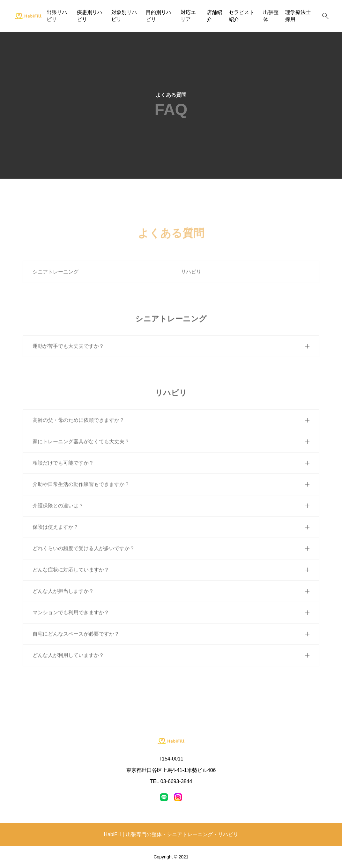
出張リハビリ (57, 16)
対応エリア (188, 16)
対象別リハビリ (124, 16)
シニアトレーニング (56, 274)
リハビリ (191, 274)
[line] (164, 797)
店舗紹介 (214, 16)
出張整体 (271, 16)
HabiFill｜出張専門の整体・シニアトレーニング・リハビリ (171, 834)
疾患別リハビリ (90, 16)
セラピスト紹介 (242, 16)
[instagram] (178, 797)
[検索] (325, 16)
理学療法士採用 (298, 16)
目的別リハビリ (159, 16)
